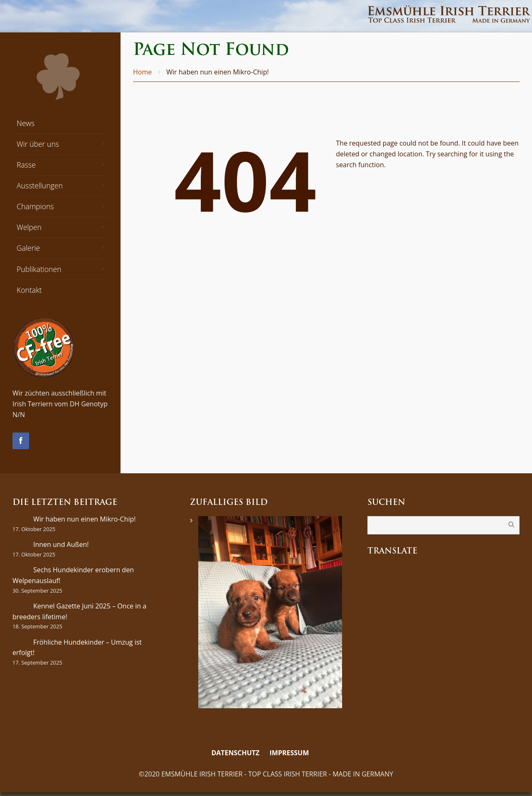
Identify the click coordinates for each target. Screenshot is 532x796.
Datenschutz (235, 753)
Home (142, 72)
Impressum (289, 753)
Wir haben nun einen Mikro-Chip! (84, 519)
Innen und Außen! (61, 544)
